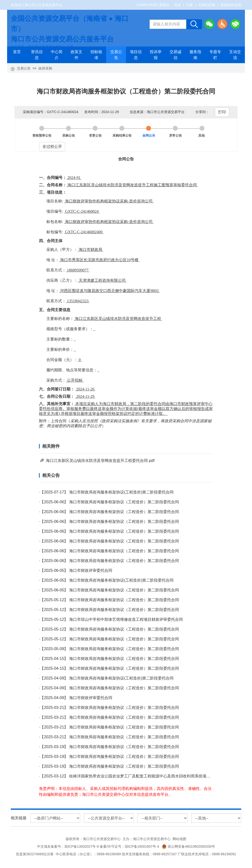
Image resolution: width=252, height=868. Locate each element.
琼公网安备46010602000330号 (188, 846)
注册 (189, 5)
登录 (177, 5)
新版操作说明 (231, 5)
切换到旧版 (207, 5)
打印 (222, 112)
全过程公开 (52, 147)
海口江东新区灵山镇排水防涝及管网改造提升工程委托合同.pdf (100, 461)
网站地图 (179, 839)
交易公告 (24, 68)
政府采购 (45, 68)
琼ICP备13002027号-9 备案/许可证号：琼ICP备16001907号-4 (113, 846)
